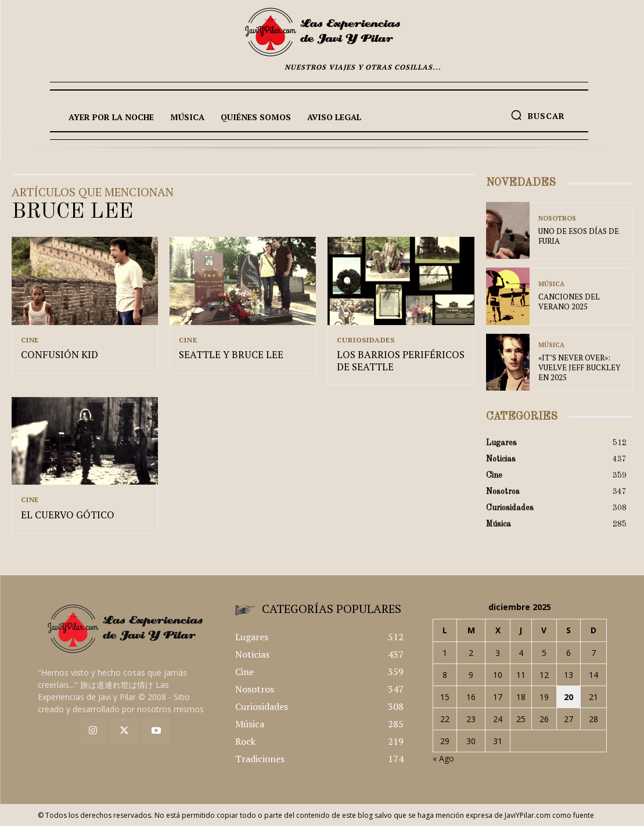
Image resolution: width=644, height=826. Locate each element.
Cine (30, 340)
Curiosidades (366, 340)
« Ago (443, 758)
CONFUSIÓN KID (57, 355)
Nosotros (557, 219)
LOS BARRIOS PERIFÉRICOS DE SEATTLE (397, 361)
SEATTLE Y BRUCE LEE (227, 355)
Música (551, 285)
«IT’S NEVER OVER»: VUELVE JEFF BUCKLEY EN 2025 (579, 367)
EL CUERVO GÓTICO (64, 515)
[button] (538, 115)
